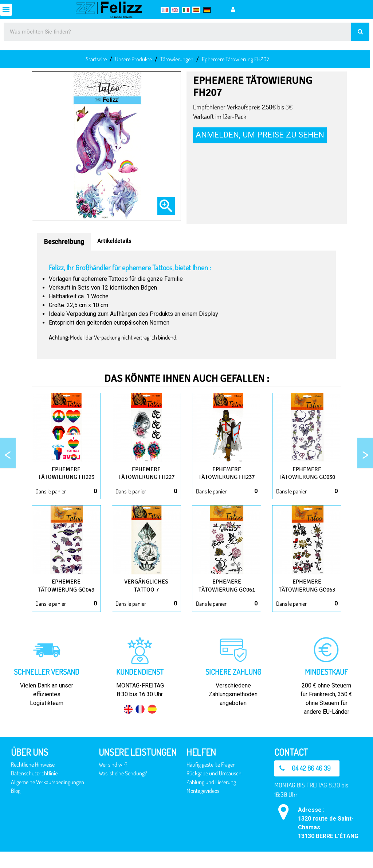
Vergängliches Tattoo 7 (146, 593)
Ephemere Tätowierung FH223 (66, 477)
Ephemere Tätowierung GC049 (66, 597)
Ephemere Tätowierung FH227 (146, 477)
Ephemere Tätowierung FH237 (227, 477)
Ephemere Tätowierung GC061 (227, 597)
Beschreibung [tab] (64, 242)
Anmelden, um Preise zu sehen (260, 135)
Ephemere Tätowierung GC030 (307, 477)
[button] (308, 784)
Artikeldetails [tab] (114, 241)
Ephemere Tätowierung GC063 (307, 597)
